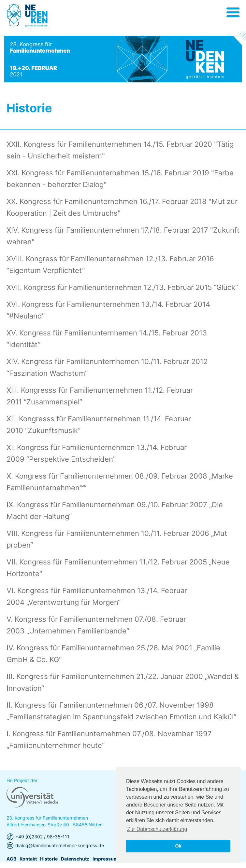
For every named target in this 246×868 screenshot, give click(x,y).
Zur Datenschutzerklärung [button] (157, 829)
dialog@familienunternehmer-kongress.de (60, 858)
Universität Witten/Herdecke (27, 15)
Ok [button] (178, 846)
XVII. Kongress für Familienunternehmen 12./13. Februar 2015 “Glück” (122, 287)
